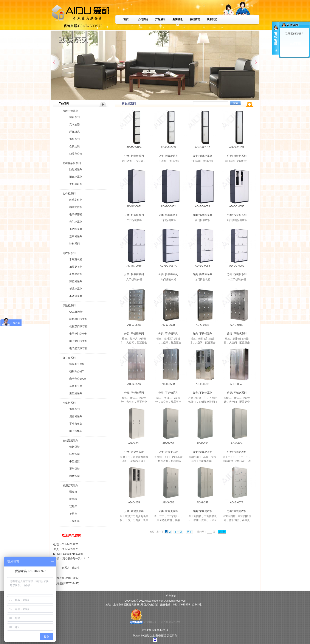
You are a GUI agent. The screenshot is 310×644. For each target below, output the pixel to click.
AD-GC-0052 (168, 206)
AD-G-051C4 (134, 147)
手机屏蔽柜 (76, 184)
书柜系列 (74, 139)
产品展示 (160, 19)
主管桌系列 (76, 393)
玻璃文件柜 (76, 200)
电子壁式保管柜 (78, 348)
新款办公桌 (76, 386)
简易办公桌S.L (78, 364)
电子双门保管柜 (78, 341)
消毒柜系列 (76, 177)
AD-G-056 (168, 503)
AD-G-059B (202, 325)
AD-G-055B (202, 384)
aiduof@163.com (73, 554)
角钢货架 (74, 447)
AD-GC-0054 (202, 206)
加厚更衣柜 (76, 267)
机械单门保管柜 (78, 319)
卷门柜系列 (76, 222)
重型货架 (74, 469)
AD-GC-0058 (202, 266)
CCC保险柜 (76, 312)
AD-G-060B (168, 325)
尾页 (189, 532)
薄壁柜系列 (76, 281)
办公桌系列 (69, 358)
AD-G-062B (134, 325)
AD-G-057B (134, 384)
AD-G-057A (237, 503)
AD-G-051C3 (168, 147)
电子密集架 (76, 431)
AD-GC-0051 (134, 206)
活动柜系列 (76, 236)
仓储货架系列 (70, 441)
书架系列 (74, 409)
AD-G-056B (168, 384)
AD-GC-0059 (237, 266)
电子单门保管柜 (78, 334)
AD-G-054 (237, 443)
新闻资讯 (178, 19)
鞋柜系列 (74, 244)
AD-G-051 (134, 443)
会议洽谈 (74, 146)
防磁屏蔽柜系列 (72, 163)
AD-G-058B (237, 325)
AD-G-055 (134, 503)
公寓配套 (74, 521)
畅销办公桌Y (77, 371)
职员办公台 (76, 154)
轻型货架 (74, 454)
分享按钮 (171, 596)
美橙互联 (161, 636)
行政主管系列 (70, 111)
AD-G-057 (202, 503)
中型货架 (74, 461)
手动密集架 (76, 424)
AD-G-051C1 (237, 147)
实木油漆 (74, 124)
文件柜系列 (69, 194)
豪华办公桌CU (78, 379)
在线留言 (195, 19)
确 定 (222, 532)
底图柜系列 (76, 416)
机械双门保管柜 (78, 326)
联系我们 (212, 19)
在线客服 (295, 44)
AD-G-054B (237, 384)
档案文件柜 (76, 207)
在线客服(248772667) (67, 578)
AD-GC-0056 (134, 266)
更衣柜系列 (69, 253)
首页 (126, 19)
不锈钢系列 (76, 296)
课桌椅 (73, 492)
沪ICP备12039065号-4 (155, 630)
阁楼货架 (74, 476)
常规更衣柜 (76, 259)
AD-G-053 (202, 443)
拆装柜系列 (76, 289)
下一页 (178, 532)
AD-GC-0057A (168, 266)
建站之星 (150, 636)
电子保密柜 (76, 214)
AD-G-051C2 (202, 147)
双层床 (73, 506)
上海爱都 (295, 50)
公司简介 (143, 19)
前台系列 (74, 117)
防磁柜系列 (76, 169)
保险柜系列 (69, 306)
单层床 (73, 514)
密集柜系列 (69, 403)
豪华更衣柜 (76, 274)
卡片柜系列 (76, 229)
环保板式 (74, 132)
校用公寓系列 (70, 486)
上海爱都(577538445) (67, 583)
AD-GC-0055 (237, 206)
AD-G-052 (168, 443)
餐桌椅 (73, 499)
